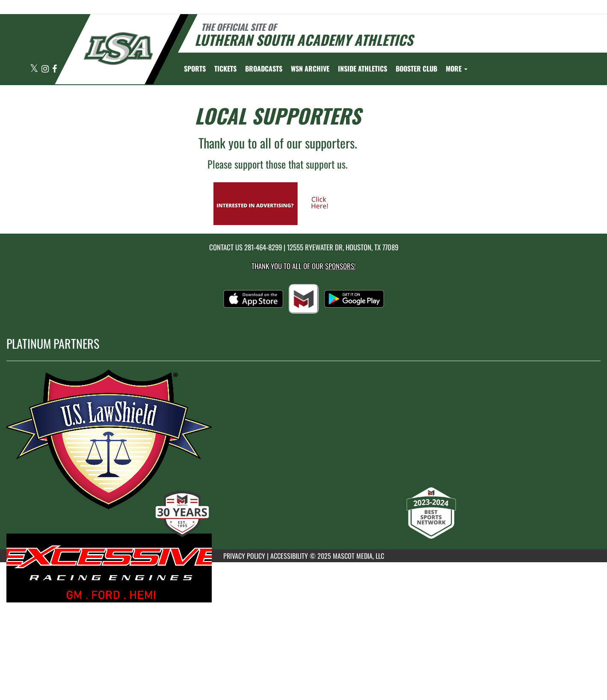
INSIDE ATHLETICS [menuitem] (363, 68)
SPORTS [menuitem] (195, 68)
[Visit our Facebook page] (55, 69)
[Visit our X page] (35, 69)
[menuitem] (225, 68)
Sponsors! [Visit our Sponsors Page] (340, 266)
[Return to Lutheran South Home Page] (118, 48)
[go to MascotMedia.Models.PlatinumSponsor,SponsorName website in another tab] (303, 447)
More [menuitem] (457, 68)
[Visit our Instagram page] (46, 69)
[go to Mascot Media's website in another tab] (278, 203)
